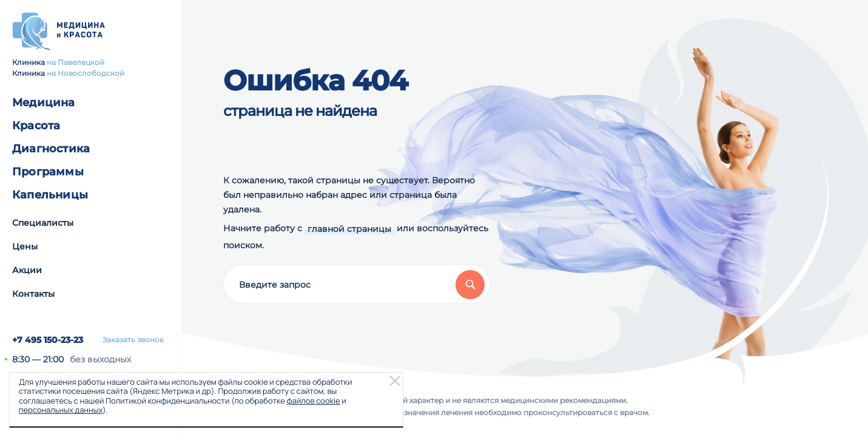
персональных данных (61, 410)
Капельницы (50, 195)
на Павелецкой (76, 62)
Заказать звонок (133, 340)
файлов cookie (313, 401)
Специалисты (43, 223)
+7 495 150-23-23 (48, 340)
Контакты (33, 294)
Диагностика (51, 149)
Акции (27, 270)
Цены (25, 246)
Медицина (44, 103)
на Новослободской (86, 73)
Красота (36, 126)
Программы (48, 172)
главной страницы (349, 229)
